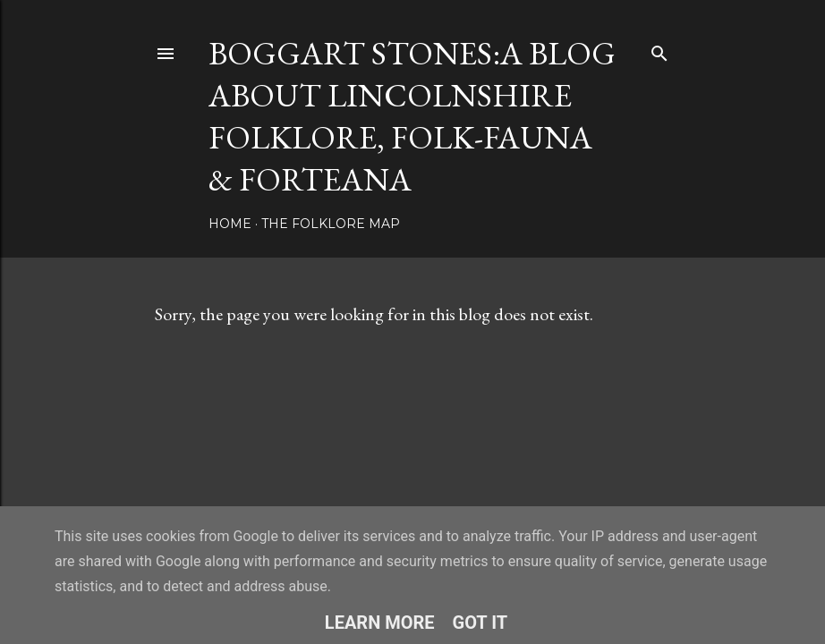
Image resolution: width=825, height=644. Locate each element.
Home (230, 224)
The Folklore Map (331, 224)
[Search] (659, 50)
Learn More (380, 623)
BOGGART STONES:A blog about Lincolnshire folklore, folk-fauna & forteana (412, 116)
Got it (481, 623)
